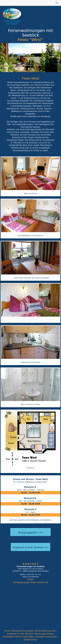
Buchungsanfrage (44, 634)
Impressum (52, 637)
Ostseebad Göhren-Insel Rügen (19, 637)
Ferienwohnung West (23, 631)
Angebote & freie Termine (20, 634)
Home (7, 631)
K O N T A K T (30, 564)
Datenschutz (30, 640)
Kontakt (40, 637)
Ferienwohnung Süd (46, 631)
